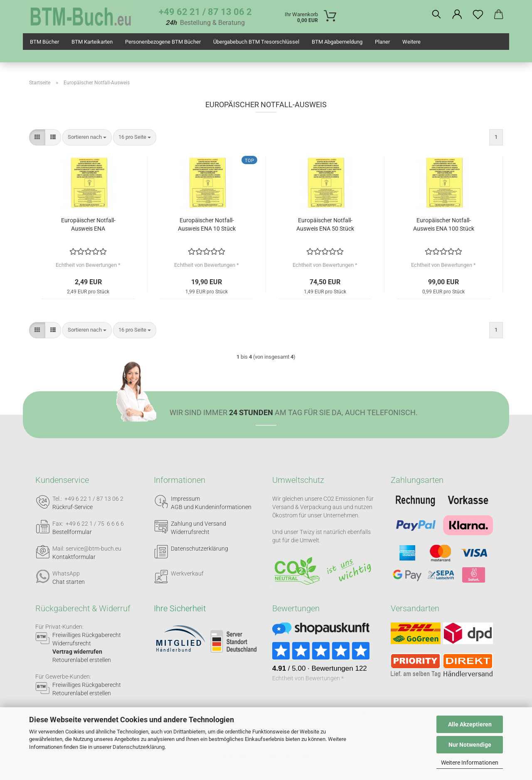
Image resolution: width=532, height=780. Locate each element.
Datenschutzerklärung (139, 747)
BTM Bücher (44, 42)
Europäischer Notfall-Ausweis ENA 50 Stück (325, 224)
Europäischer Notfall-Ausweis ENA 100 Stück (444, 224)
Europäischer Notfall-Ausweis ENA (88, 224)
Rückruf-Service (73, 507)
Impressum (185, 499)
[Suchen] (436, 15)
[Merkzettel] (478, 15)
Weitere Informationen (470, 763)
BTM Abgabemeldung (337, 42)
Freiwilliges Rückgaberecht (87, 635)
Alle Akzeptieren (470, 724)
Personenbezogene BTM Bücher (163, 42)
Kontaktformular (74, 557)
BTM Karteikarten (92, 42)
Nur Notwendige (470, 745)
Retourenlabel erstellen (82, 660)
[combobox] (87, 137)
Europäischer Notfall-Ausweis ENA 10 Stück (207, 224)
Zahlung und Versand (198, 524)
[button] (457, 15)
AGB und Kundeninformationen (211, 507)
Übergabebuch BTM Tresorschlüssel (256, 42)
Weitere (411, 42)
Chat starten (69, 582)
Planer (382, 42)
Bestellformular (72, 532)
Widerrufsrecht (190, 532)
